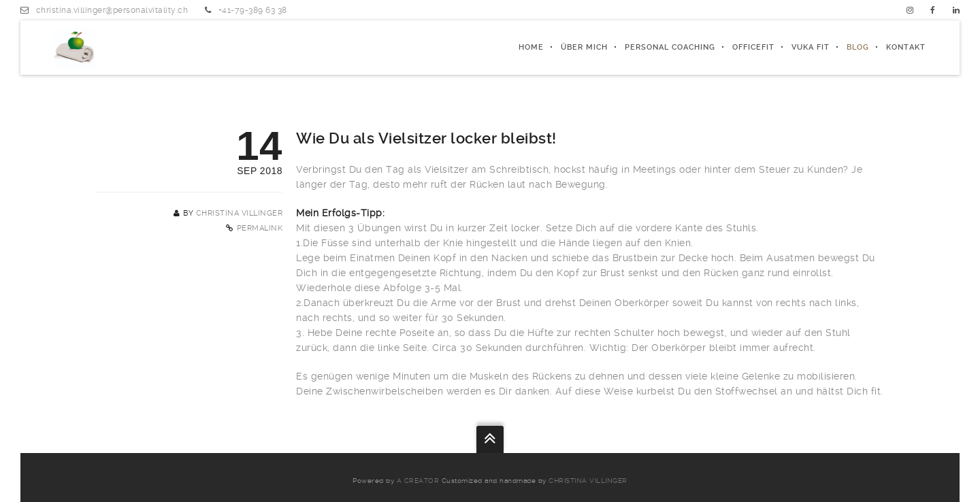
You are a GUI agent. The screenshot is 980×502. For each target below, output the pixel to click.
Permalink (260, 228)
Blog (858, 47)
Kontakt (906, 47)
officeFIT (753, 47)
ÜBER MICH (584, 47)
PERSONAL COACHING (670, 47)
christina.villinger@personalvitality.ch (112, 10)
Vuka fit (811, 47)
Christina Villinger (240, 213)
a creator (418, 481)
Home (531, 47)
